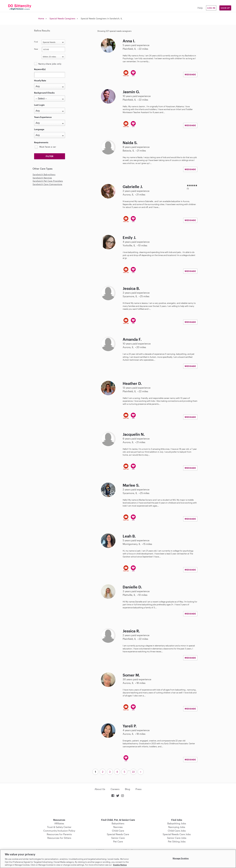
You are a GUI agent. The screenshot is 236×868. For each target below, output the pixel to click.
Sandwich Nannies (42, 178)
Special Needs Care (118, 834)
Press (139, 789)
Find (36, 42)
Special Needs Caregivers (62, 18)
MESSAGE (190, 74)
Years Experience (43, 117)
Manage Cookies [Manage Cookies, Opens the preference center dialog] (181, 858)
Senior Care (118, 838)
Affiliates (59, 823)
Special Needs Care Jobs (177, 834)
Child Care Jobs (177, 831)
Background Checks (44, 93)
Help (200, 8)
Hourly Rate (40, 80)
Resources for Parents (59, 834)
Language (39, 129)
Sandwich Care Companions (47, 184)
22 (133, 772)
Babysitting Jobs (177, 823)
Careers (115, 789)
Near (36, 49)
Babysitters (118, 823)
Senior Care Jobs (177, 838)
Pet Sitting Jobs (177, 841)
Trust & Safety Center (59, 827)
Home (41, 18)
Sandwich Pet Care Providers (48, 181)
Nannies (118, 827)
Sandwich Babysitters (44, 174)
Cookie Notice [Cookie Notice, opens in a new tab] (120, 865)
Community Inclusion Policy (59, 831)
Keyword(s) (40, 69)
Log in (211, 8)
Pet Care (118, 841)
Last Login (39, 105)
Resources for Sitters (59, 838)
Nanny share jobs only (50, 64)
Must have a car (48, 147)
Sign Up (225, 8)
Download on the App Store (118, 808)
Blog (128, 789)
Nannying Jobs (177, 827)
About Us (100, 789)
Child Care (118, 831)
